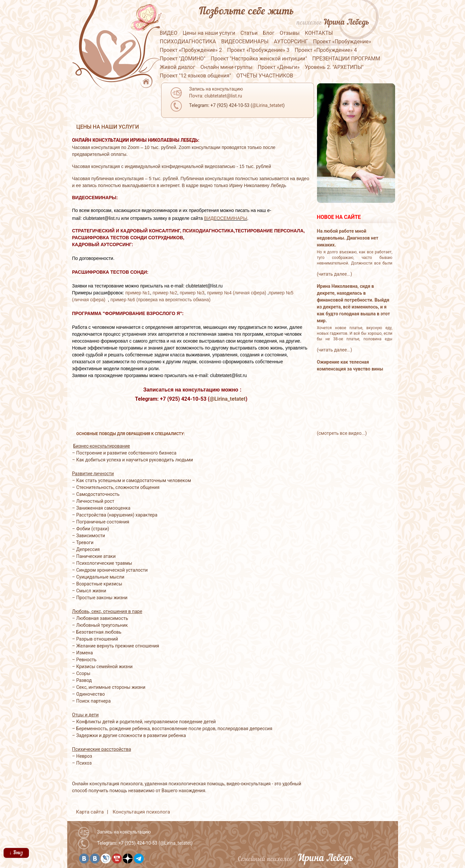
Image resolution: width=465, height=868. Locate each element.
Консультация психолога (141, 812)
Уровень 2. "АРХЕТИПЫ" (334, 67)
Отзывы (290, 33)
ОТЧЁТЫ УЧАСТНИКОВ (265, 76)
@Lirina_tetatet (228, 399)
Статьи (249, 33)
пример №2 (165, 293)
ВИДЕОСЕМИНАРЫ (245, 42)
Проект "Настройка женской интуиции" (259, 59)
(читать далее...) (335, 274)
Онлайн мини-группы (227, 67)
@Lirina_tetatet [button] (267, 105)
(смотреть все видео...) (342, 433)
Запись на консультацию (124, 832)
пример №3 (192, 293)
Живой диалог (178, 67)
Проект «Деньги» (279, 67)
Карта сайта (90, 812)
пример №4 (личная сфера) (237, 293)
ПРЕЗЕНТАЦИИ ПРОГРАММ (346, 59)
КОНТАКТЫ (319, 33)
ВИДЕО (169, 33)
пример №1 (138, 293)
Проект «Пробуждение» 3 (258, 50)
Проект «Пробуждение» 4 (326, 50)
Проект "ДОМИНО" (183, 59)
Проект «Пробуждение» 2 (191, 50)
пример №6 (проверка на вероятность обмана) (161, 300)
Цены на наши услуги (209, 33)
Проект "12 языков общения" (195, 76)
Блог (269, 33)
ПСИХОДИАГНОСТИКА (188, 42)
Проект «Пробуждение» (342, 42)
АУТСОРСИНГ (291, 42)
